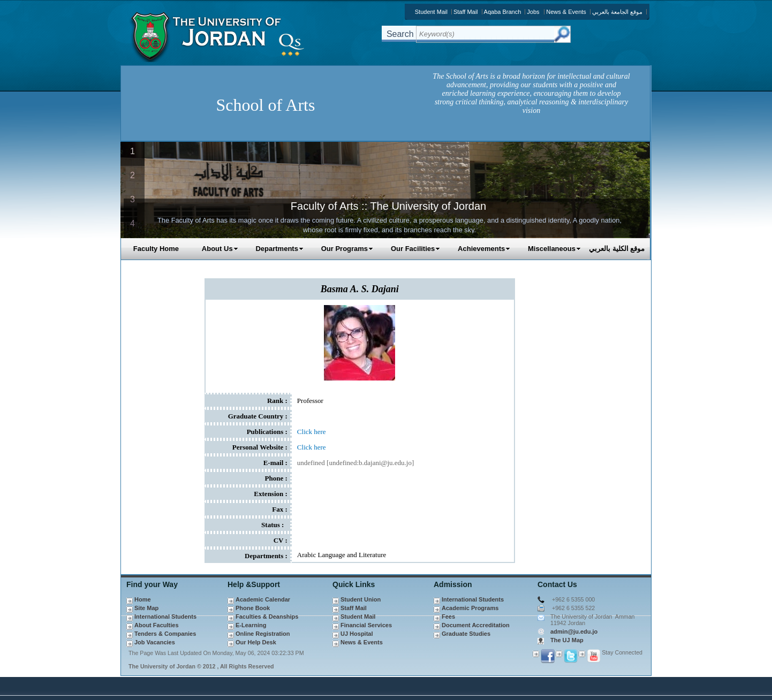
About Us (220, 249)
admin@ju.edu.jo (574, 631)
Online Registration (263, 634)
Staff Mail (466, 12)
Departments (279, 249)
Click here (312, 432)
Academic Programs (470, 608)
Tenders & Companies (165, 634)
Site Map (146, 608)
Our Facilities (415, 249)
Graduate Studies (466, 634)
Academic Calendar (263, 599)
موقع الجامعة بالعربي (617, 12)
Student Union (361, 599)
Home (143, 599)
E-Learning (251, 625)
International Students (165, 617)
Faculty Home (156, 249)
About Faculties (157, 625)
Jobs (533, 12)
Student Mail (431, 12)
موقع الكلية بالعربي (617, 249)
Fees (448, 617)
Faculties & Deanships (267, 617)
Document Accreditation (476, 625)
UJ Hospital (357, 634)
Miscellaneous (554, 249)
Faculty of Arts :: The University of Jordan (388, 206)
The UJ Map (567, 640)
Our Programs (347, 249)
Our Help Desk (256, 642)
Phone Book (253, 608)
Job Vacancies (155, 642)
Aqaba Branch (503, 12)
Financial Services (366, 625)
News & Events (566, 12)
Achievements (484, 249)
